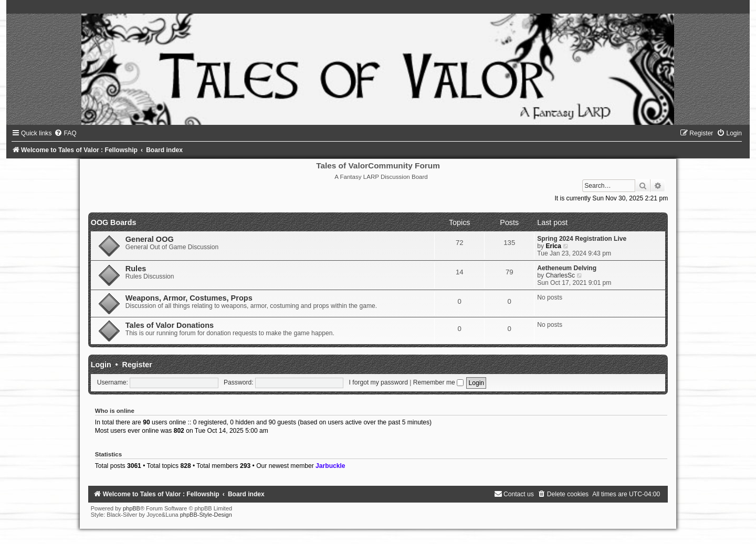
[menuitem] (65, 133)
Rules (136, 269)
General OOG (150, 239)
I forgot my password (379, 382)
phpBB (132, 508)
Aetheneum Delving (567, 268)
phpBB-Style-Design (206, 515)
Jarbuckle (330, 466)
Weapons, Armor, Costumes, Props (189, 298)
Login (101, 365)
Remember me (438, 382)
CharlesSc (560, 275)
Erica (553, 246)
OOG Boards (114, 222)
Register (137, 365)
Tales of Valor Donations (170, 325)
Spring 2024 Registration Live (582, 239)
